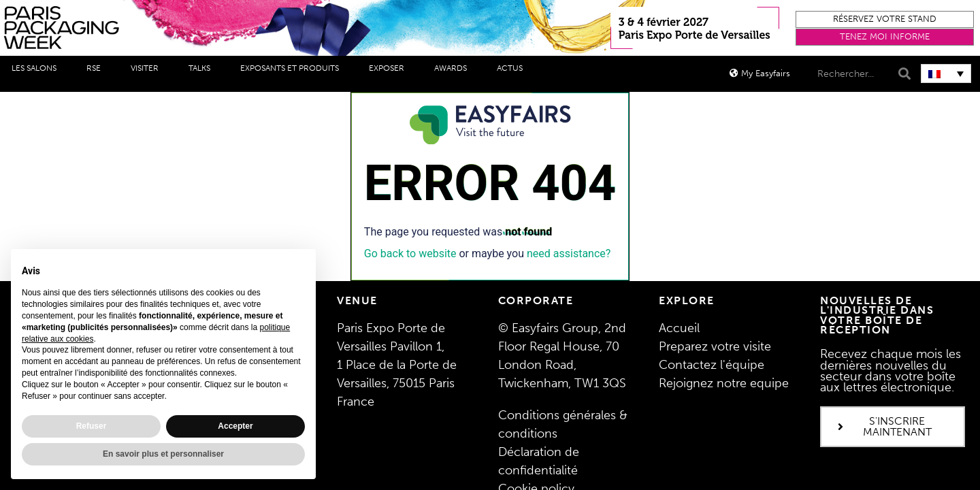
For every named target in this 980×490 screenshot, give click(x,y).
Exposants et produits (293, 68)
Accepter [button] (235, 426)
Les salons (37, 68)
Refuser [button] (92, 426)
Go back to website (410, 254)
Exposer (390, 68)
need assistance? (569, 254)
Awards (454, 68)
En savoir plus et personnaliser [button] (163, 454)
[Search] (903, 74)
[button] (885, 19)
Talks (203, 68)
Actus (513, 68)
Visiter (148, 68)
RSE (97, 68)
